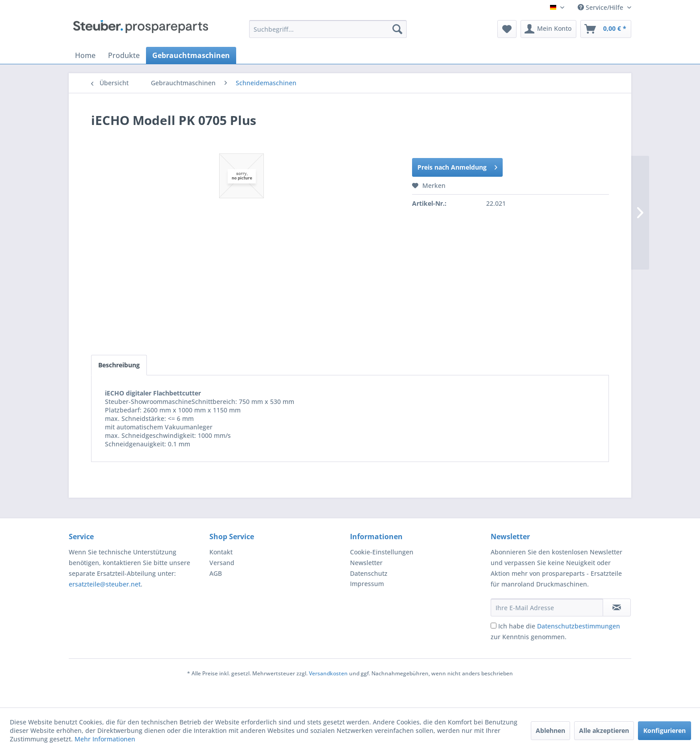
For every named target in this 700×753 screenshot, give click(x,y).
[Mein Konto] (548, 29)
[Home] (85, 55)
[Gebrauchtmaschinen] (191, 55)
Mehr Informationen (105, 739)
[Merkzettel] (507, 29)
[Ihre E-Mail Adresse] (547, 607)
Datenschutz (369, 573)
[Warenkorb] (606, 29)
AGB (216, 573)
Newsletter (366, 563)
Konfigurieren (665, 730)
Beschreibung (119, 365)
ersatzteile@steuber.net (105, 584)
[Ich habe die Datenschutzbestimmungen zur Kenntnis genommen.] (494, 626)
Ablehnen (550, 730)
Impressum (367, 584)
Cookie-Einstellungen (382, 552)
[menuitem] (328, 29)
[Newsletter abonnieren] (617, 607)
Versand (222, 563)
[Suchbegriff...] (328, 29)
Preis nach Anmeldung (457, 166)
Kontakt (221, 552)
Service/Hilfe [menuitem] (601, 7)
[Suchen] (397, 29)
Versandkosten (328, 673)
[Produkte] (124, 55)
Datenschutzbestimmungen (579, 626)
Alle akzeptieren (604, 730)
